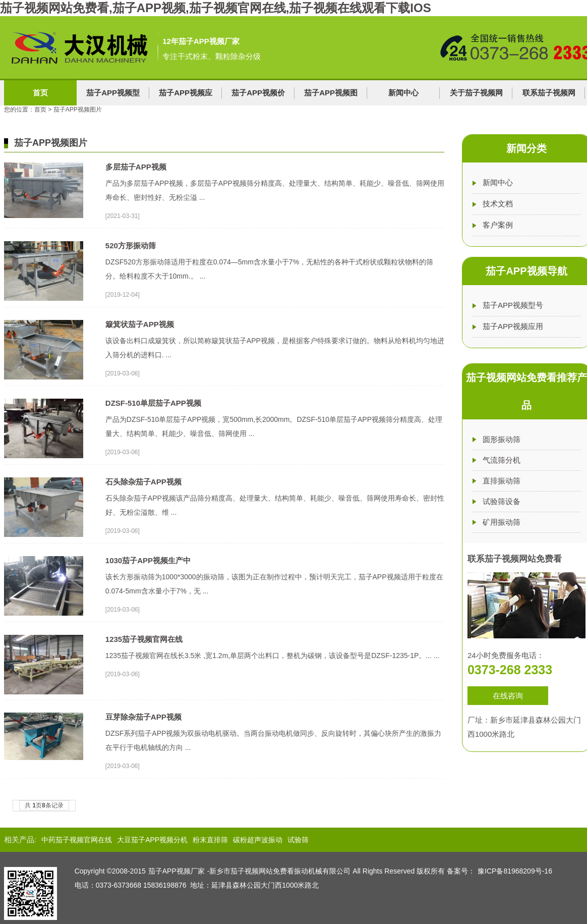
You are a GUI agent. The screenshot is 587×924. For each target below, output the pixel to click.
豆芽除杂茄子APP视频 (143, 717)
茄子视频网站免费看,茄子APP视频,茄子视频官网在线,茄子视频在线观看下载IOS (216, 8)
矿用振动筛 (502, 522)
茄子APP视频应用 (513, 326)
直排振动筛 (502, 481)
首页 (40, 93)
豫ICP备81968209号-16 (515, 871)
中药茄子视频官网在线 (77, 840)
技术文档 (498, 204)
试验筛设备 (502, 501)
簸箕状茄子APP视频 (140, 324)
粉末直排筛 (210, 840)
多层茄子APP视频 (136, 167)
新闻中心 (403, 93)
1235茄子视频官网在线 (144, 639)
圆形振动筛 (502, 439)
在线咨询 (508, 696)
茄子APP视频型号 (513, 305)
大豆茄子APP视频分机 (152, 840)
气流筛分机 (502, 460)
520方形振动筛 (131, 246)
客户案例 (498, 225)
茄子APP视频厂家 (177, 871)
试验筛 (298, 840)
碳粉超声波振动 (258, 840)
